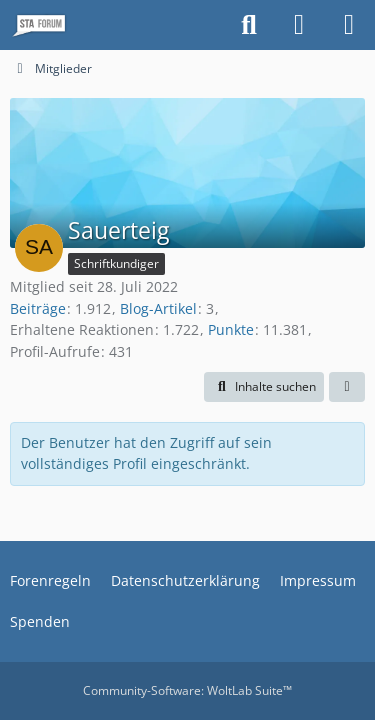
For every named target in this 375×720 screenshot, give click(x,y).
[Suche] (249, 25)
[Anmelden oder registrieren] (299, 25)
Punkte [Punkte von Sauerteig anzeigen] (231, 329)
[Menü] (349, 25)
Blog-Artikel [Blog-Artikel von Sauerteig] (158, 308)
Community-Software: (187, 690)
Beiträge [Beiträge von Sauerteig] (38, 308)
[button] (264, 387)
